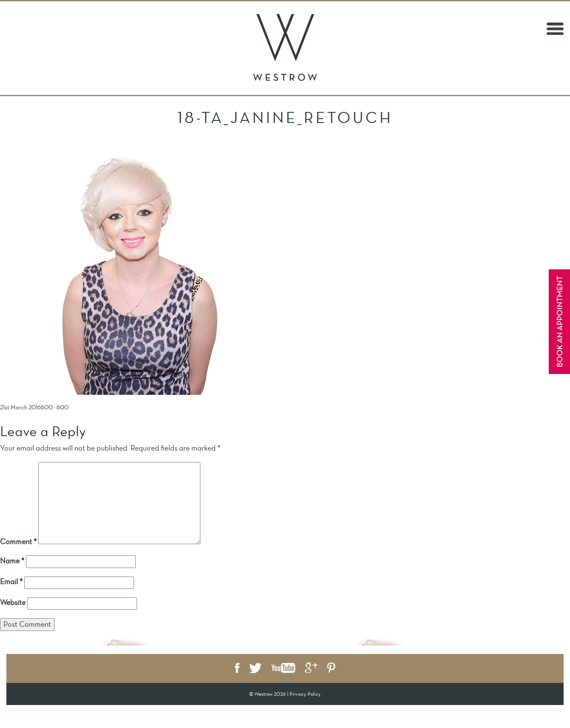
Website (13, 602)
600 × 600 (55, 407)
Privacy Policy (305, 694)
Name (12, 561)
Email (11, 582)
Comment (18, 542)
